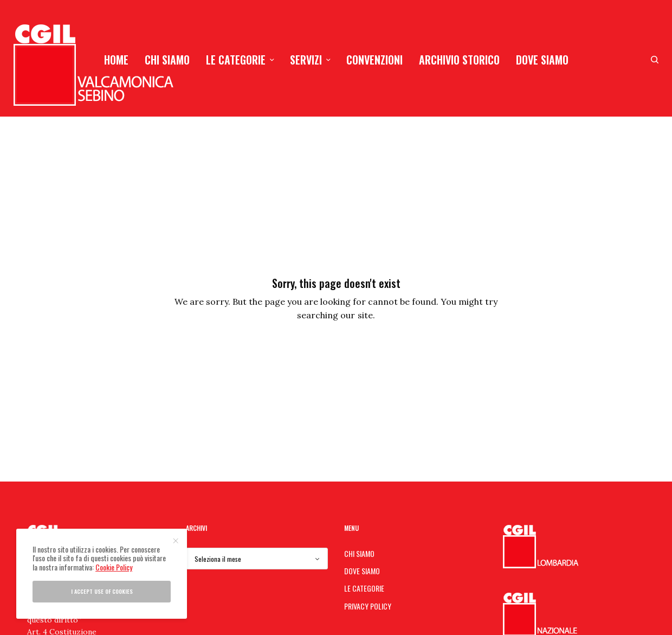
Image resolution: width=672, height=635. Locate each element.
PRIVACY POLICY (368, 606)
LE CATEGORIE (364, 588)
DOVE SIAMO (362, 571)
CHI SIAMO (359, 553)
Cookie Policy (114, 567)
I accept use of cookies (102, 591)
